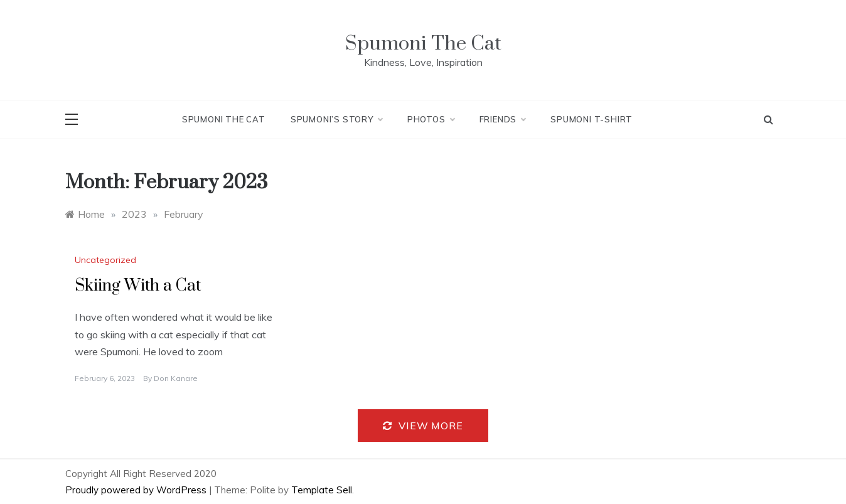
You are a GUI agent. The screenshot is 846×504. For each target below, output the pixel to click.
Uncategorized (105, 260)
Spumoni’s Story (336, 119)
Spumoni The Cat (423, 44)
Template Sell (322, 490)
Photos (431, 119)
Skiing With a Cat (138, 286)
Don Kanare (176, 378)
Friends (503, 119)
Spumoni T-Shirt (592, 119)
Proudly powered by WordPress (137, 490)
